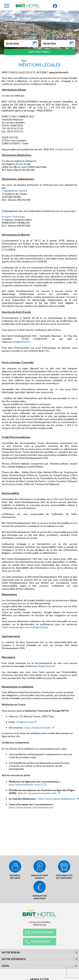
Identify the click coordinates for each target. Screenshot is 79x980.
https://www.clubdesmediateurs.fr (57, 799)
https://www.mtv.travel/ (38, 728)
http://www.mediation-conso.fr (26, 784)
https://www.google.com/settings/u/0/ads (25, 627)
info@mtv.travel (25, 722)
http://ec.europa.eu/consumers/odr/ (37, 793)
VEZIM (23, 191)
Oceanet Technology (13, 217)
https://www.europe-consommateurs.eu (31, 807)
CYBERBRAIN (9, 191)
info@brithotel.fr (64, 149)
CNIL (62, 246)
